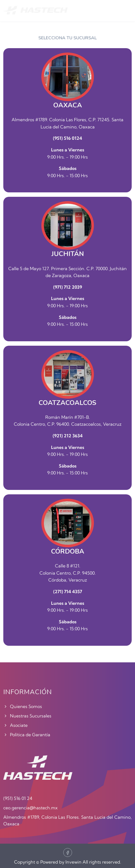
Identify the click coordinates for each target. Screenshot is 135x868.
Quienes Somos (23, 706)
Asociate (15, 725)
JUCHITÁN (68, 254)
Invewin (73, 862)
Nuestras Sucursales (27, 716)
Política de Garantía (27, 735)
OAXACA (68, 105)
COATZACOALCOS (67, 403)
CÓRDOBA (68, 551)
